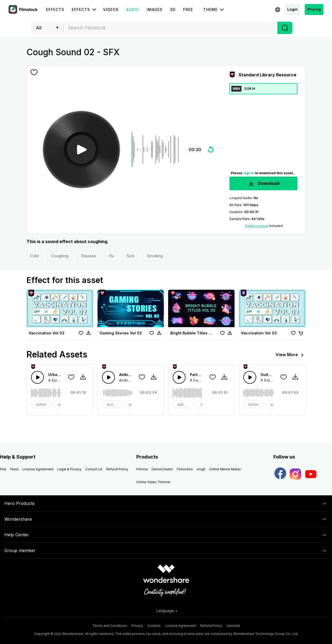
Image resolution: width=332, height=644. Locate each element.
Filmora (142, 469)
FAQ (3, 469)
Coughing (60, 256)
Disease (89, 256)
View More (290, 355)
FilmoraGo (185, 469)
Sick (131, 256)
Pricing (314, 9)
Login (293, 9)
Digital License (257, 226)
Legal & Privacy (69, 469)
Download (263, 184)
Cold (34, 256)
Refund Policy (117, 469)
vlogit (201, 469)
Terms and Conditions (110, 626)
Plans (14, 469)
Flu (111, 256)
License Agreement (38, 469)
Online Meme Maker (225, 469)
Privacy (137, 626)
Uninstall (233, 626)
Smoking (155, 256)
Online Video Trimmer (153, 482)
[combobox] (170, 28)
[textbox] (170, 28)
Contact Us (94, 469)
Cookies (154, 626)
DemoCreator (162, 469)
